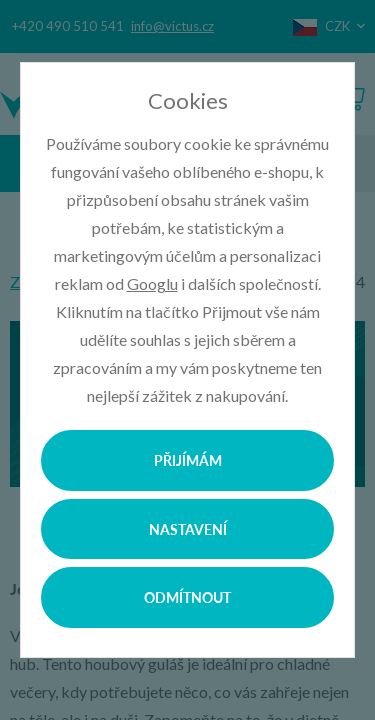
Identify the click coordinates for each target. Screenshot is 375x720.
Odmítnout (187, 597)
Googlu (152, 283)
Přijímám (188, 460)
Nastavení (188, 529)
